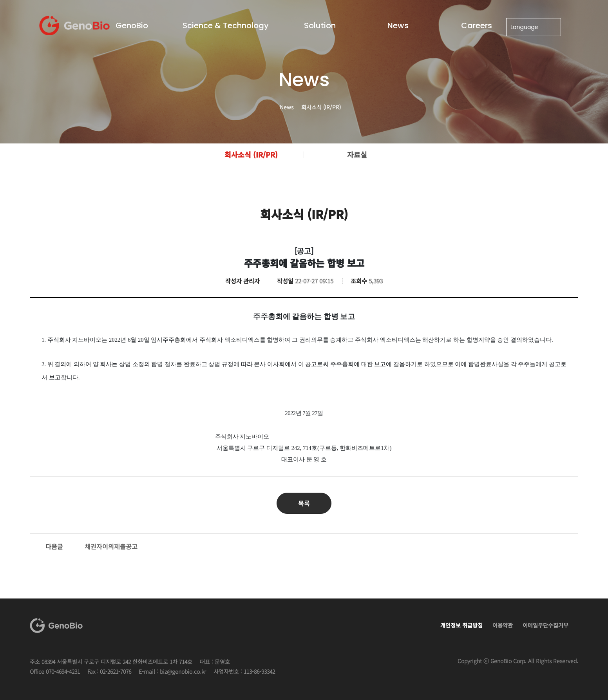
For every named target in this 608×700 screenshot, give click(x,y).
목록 (304, 503)
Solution (320, 25)
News (398, 25)
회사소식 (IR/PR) (251, 154)
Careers (477, 25)
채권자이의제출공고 (91, 546)
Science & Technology (226, 25)
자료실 (357, 154)
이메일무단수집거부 (546, 625)
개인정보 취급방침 (461, 625)
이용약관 (503, 625)
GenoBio (132, 25)
